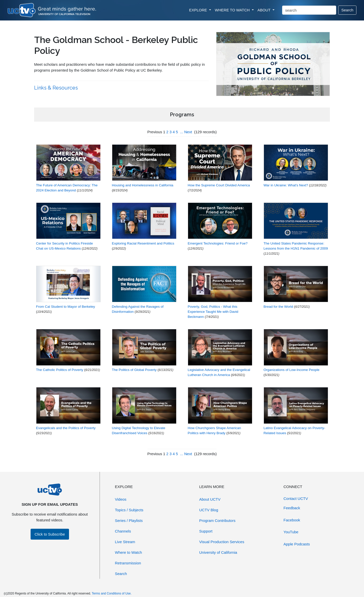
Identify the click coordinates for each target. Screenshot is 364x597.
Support (206, 531)
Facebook (292, 520)
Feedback (292, 508)
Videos (121, 499)
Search (347, 10)
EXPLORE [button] (199, 10)
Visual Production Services (222, 542)
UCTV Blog (209, 510)
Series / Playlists (129, 521)
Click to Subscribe (50, 534)
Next (188, 132)
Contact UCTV (296, 499)
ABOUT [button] (265, 10)
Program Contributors (217, 521)
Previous (155, 132)
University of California (218, 552)
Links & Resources (57, 88)
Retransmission (128, 563)
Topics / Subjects (129, 510)
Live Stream (125, 542)
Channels (123, 531)
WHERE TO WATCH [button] (233, 10)
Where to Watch (129, 552)
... (182, 132)
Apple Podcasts (297, 544)
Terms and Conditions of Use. (112, 593)
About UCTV (210, 499)
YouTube (291, 532)
